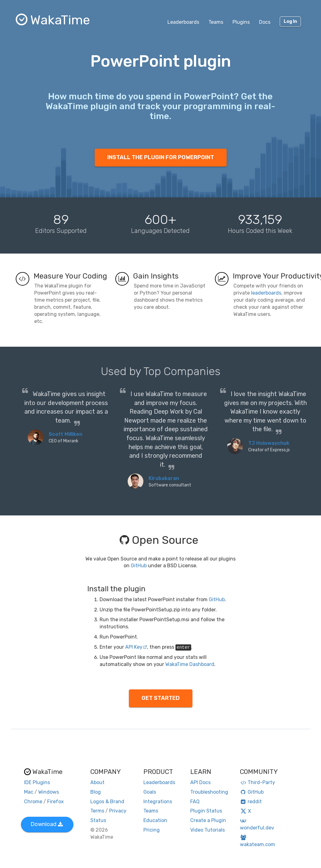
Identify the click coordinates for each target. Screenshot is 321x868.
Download (47, 824)
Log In (290, 21)
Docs (265, 22)
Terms (97, 811)
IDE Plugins (37, 782)
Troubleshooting (209, 792)
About (97, 782)
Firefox (56, 802)
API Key (136, 647)
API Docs (200, 782)
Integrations (158, 802)
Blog (96, 792)
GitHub (139, 566)
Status (98, 820)
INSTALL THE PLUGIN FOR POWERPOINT (161, 157)
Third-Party (257, 782)
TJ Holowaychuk (269, 443)
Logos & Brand (107, 802)
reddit (251, 802)
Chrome (33, 802)
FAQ (195, 802)
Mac (29, 792)
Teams (216, 22)
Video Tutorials (208, 830)
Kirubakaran (164, 478)
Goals (150, 792)
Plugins (241, 22)
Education (155, 820)
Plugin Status (206, 811)
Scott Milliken (66, 434)
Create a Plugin (208, 820)
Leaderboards (183, 22)
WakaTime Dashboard (190, 664)
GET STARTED (161, 698)
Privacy (118, 811)
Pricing (152, 830)
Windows (49, 792)
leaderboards (266, 293)
